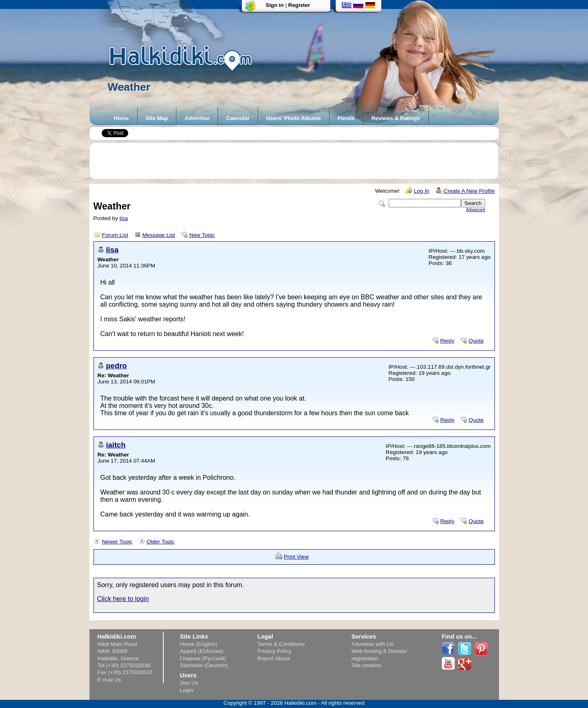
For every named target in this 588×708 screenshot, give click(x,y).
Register (299, 5)
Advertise (197, 118)
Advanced (475, 210)
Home (121, 118)
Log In (421, 191)
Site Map (157, 118)
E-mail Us (109, 680)
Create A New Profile (469, 191)
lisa (124, 218)
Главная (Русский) (203, 658)
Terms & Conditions (281, 644)
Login (187, 690)
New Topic (202, 235)
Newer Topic (117, 542)
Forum (346, 118)
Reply (447, 341)
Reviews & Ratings (395, 118)
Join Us (189, 683)
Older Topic (161, 542)
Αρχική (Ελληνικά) (202, 651)
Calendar (238, 118)
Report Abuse (274, 658)
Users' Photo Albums (294, 118)
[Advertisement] (298, 161)
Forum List (115, 235)
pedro (117, 366)
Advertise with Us (373, 644)
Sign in (275, 5)
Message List (159, 235)
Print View (296, 557)
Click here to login (123, 599)
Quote (476, 341)
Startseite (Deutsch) (204, 665)
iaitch (116, 445)
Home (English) (199, 644)
